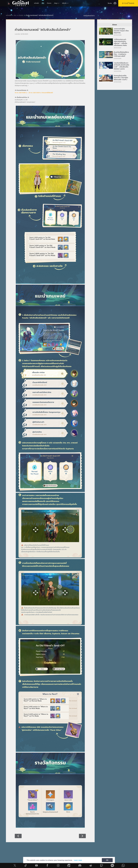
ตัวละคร (49, 3)
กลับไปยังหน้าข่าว (89, 16)
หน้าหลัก (36, 3)
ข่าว (43, 3)
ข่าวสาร (21, 15)
